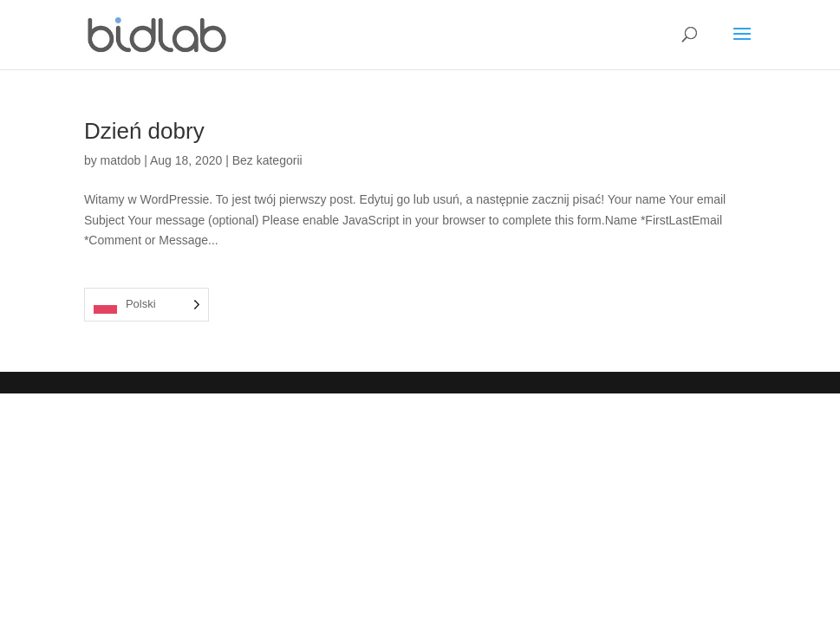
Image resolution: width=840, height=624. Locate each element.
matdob (121, 160)
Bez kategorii (267, 160)
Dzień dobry (144, 131)
